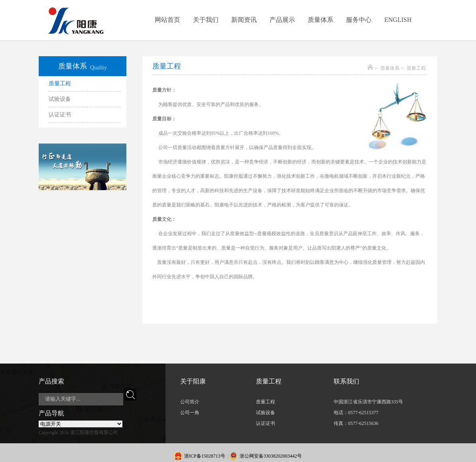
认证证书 (60, 115)
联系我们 (346, 381)
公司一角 (190, 413)
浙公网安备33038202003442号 (271, 456)
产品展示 (282, 20)
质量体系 (321, 20)
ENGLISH (398, 20)
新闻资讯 (244, 20)
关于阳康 (193, 381)
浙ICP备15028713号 (205, 456)
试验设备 (60, 99)
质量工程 (60, 84)
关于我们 (206, 20)
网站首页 (167, 20)
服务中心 (359, 20)
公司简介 (190, 402)
